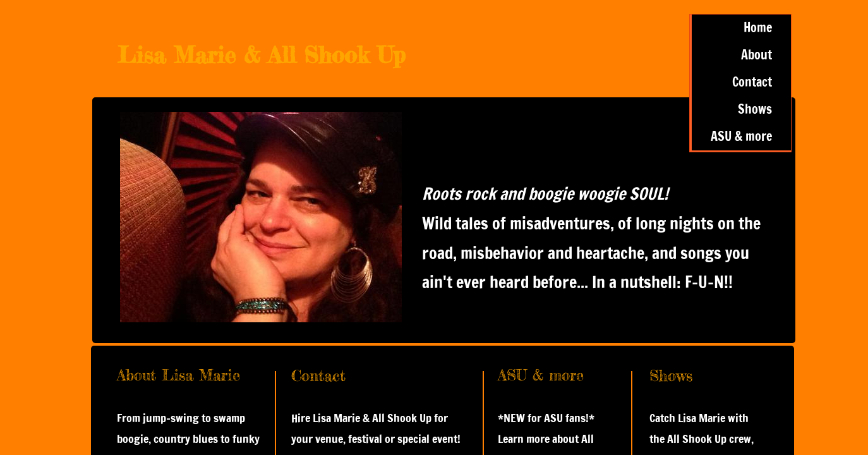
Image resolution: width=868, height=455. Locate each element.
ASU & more (741, 136)
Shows (755, 109)
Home (758, 27)
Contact (752, 82)
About (756, 55)
